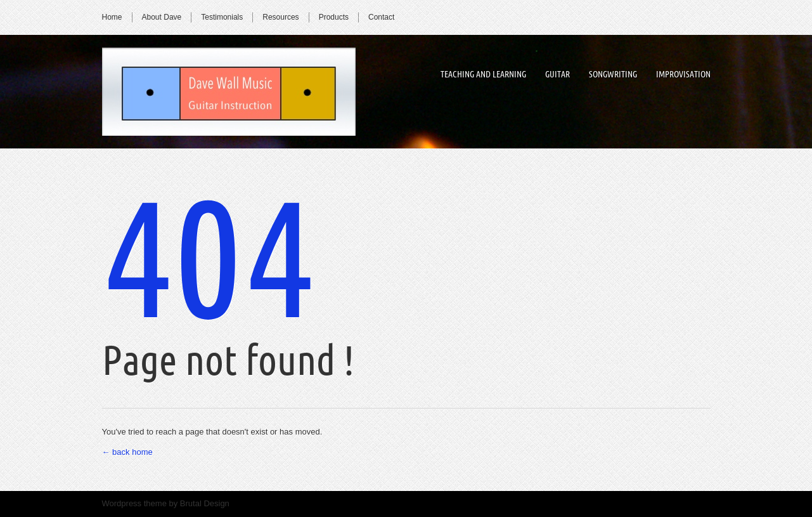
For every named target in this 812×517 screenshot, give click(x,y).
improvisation (683, 74)
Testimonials (222, 17)
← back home (127, 452)
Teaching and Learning (483, 74)
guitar (557, 74)
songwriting (613, 74)
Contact (381, 17)
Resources (280, 17)
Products (334, 17)
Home (112, 17)
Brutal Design (205, 503)
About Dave (162, 17)
